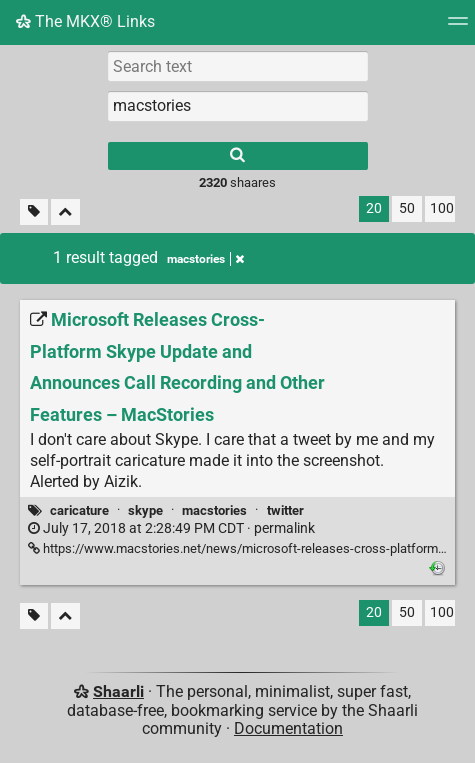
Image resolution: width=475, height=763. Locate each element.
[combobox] (238, 106)
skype (145, 510)
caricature (79, 510)
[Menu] (458, 27)
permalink (171, 528)
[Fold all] (65, 212)
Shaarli (118, 691)
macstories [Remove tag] (205, 259)
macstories (214, 510)
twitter (285, 510)
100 (442, 208)
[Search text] (238, 66)
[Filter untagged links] (34, 212)
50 (407, 208)
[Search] (238, 156)
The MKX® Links (85, 21)
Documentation (288, 728)
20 (374, 208)
